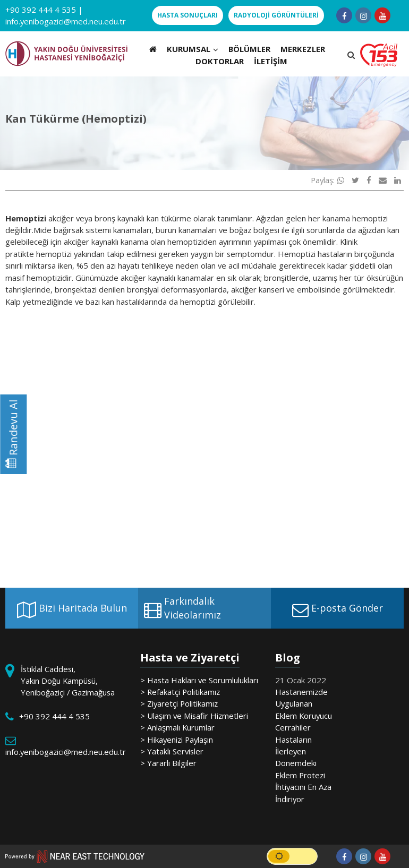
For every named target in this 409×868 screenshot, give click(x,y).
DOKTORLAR (220, 61)
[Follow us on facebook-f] (344, 15)
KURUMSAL (193, 49)
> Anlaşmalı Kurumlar (177, 727)
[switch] (292, 856)
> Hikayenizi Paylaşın (177, 740)
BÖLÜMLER (249, 49)
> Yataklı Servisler (172, 751)
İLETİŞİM (271, 61)
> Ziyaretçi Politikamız (179, 703)
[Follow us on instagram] (363, 15)
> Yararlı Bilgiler (168, 763)
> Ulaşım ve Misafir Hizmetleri (194, 716)
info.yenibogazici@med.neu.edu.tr (66, 21)
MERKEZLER (303, 49)
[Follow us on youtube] (382, 15)
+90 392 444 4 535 (41, 10)
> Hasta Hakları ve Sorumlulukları (199, 680)
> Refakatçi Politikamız (180, 692)
